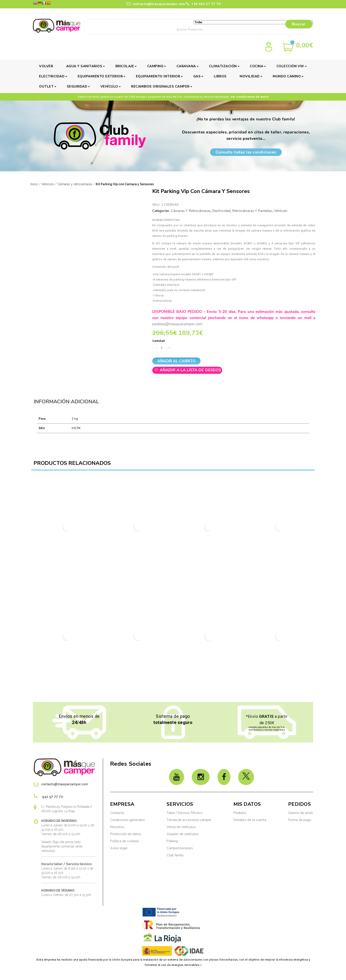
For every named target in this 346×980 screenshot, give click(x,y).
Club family (175, 855)
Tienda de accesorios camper (189, 820)
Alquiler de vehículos (183, 834)
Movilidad (250, 76)
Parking (173, 841)
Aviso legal (119, 848)
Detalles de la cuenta (250, 820)
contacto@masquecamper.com (156, 4)
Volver (46, 66)
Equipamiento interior (158, 76)
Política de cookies (125, 841)
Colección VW (290, 66)
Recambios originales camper (160, 86)
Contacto (117, 813)
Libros (220, 76)
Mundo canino (287, 76)
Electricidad (52, 76)
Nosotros (117, 827)
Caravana (186, 66)
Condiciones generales (127, 820)
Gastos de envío (301, 813)
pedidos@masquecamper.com (177, 324)
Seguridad (77, 86)
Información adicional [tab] (66, 402)
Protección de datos (126, 834)
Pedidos (240, 813)
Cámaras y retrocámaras (75, 184)
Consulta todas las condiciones (246, 152)
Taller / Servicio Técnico (184, 813)
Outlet (46, 86)
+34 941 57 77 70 (203, 4)
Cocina (257, 66)
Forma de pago (300, 820)
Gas (197, 76)
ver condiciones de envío (250, 97)
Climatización (223, 66)
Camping (155, 66)
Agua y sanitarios (84, 66)
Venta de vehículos (181, 827)
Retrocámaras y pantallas (252, 211)
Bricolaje (125, 66)
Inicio (34, 184)
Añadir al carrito (176, 361)
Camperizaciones (180, 848)
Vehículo (109, 86)
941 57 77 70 (48, 796)
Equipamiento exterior (100, 76)
